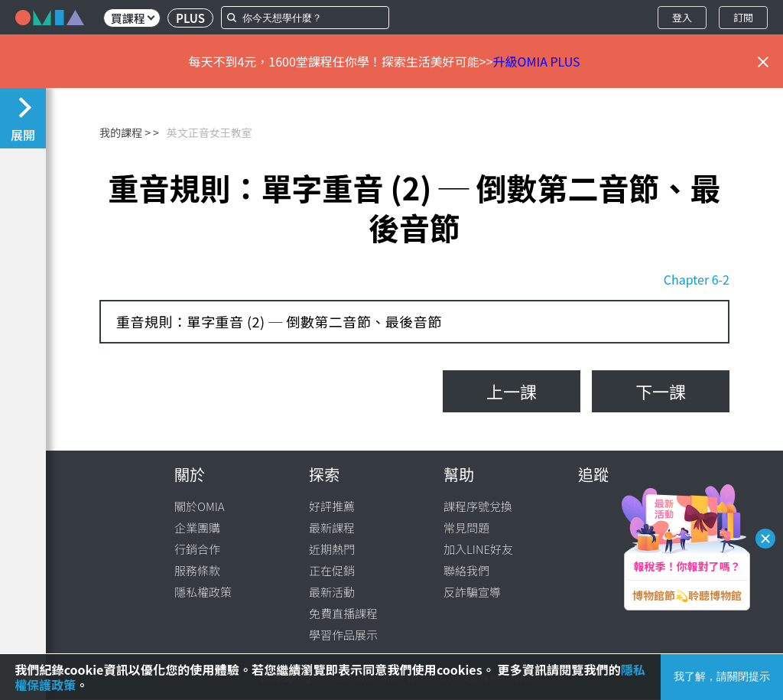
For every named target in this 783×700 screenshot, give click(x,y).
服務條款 (197, 570)
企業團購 (197, 527)
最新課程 (332, 527)
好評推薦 (332, 506)
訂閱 (743, 17)
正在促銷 (332, 570)
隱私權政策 (203, 592)
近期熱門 (332, 549)
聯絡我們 (466, 570)
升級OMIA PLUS (537, 61)
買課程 (133, 18)
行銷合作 (197, 549)
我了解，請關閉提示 (722, 676)
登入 (682, 17)
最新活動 (332, 592)
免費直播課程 (343, 613)
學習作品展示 (343, 635)
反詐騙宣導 (472, 592)
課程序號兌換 (478, 506)
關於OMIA (200, 506)
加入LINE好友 (478, 549)
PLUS (190, 18)
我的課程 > (125, 132)
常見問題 (466, 527)
